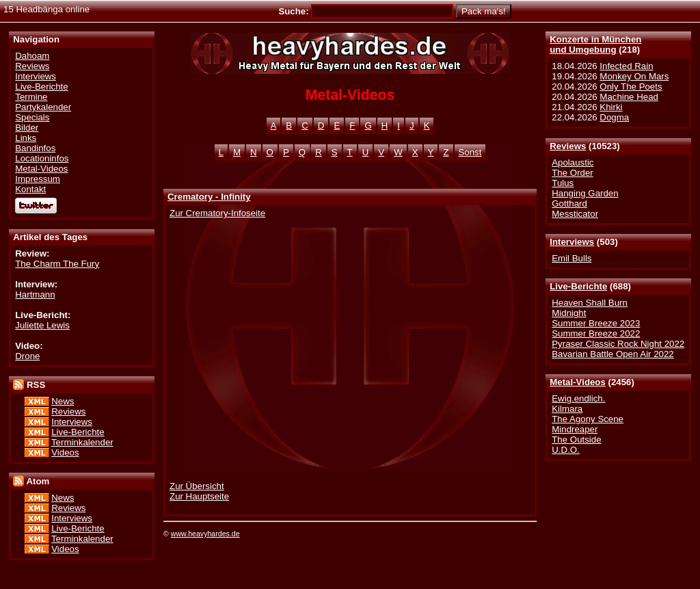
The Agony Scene (588, 419)
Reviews (568, 146)
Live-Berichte (578, 286)
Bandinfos (35, 148)
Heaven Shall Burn (590, 303)
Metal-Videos (578, 382)
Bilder (27, 128)
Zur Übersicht (197, 486)
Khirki (611, 107)
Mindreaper (575, 429)
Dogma (614, 117)
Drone (27, 356)
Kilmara (567, 409)
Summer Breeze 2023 (596, 323)
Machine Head (629, 97)
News (63, 401)
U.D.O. (566, 450)
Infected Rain (626, 66)
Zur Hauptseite (199, 496)
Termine (31, 97)
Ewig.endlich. (578, 398)
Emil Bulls (571, 258)
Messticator (575, 214)
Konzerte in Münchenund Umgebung (595, 44)
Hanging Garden (585, 193)
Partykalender (43, 107)
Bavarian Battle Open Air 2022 (612, 354)
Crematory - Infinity (209, 197)
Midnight (569, 313)
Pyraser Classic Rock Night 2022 (618, 344)
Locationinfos (42, 158)
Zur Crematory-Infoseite (217, 213)
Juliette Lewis (42, 325)
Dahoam (32, 56)
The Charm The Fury (57, 264)
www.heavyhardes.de (205, 534)
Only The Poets (631, 87)
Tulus (563, 183)
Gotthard (569, 204)
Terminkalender (82, 442)
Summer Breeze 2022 (596, 333)
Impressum (38, 179)
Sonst (470, 152)
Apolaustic (573, 162)
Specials (32, 117)
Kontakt (30, 189)
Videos (65, 453)
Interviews (572, 242)
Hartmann (35, 294)
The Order (572, 173)
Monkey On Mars (634, 76)
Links (26, 138)
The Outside (576, 440)
